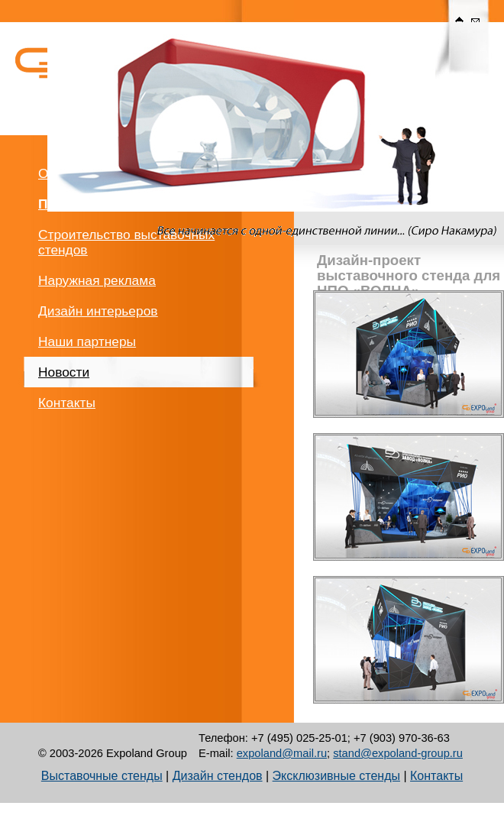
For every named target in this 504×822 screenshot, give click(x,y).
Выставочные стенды (102, 776)
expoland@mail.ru (282, 753)
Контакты (67, 403)
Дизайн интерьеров (98, 311)
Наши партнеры (87, 341)
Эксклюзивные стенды (336, 776)
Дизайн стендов (218, 776)
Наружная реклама (97, 280)
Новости (64, 372)
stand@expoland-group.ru (398, 753)
